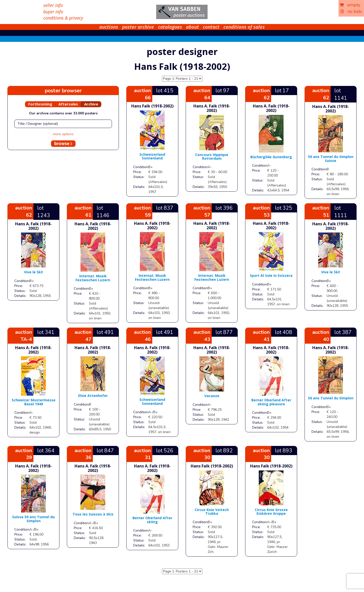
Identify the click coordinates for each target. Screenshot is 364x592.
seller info (53, 5)
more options (63, 134)
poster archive (138, 27)
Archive (91, 104)
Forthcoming (40, 104)
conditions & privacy (63, 18)
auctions (109, 27)
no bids (351, 11)
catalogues (170, 27)
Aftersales (68, 104)
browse (63, 143)
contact (211, 27)
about (192, 27)
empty (350, 5)
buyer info (53, 12)
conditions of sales (244, 27)
